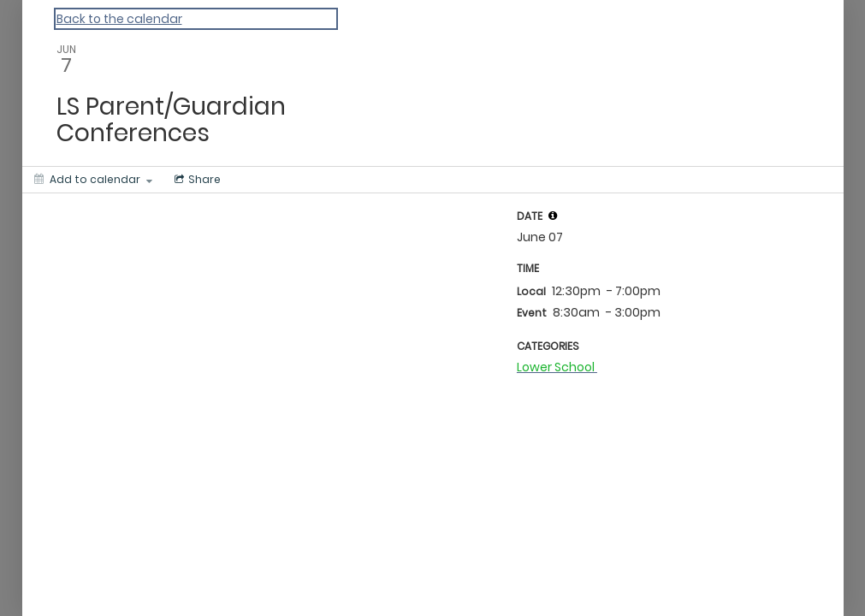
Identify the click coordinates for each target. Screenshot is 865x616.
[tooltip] (553, 216)
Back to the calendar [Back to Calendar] (119, 19)
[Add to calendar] (93, 180)
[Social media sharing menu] (196, 180)
